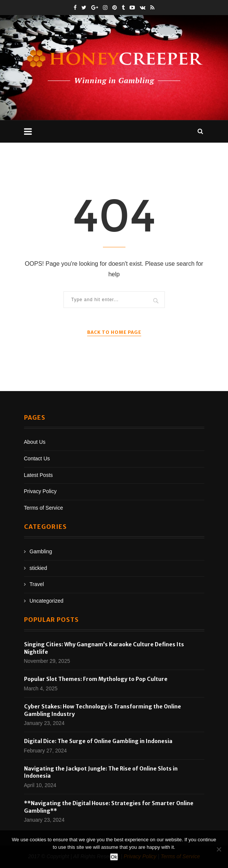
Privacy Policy (40, 491)
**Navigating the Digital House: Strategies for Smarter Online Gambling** (109, 807)
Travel (37, 584)
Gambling (41, 551)
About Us (35, 442)
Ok (114, 857)
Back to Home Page (114, 332)
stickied (39, 568)
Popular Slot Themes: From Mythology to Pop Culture (96, 679)
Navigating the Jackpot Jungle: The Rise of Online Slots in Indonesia (101, 772)
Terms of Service (44, 508)
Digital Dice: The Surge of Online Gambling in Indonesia (98, 741)
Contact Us (37, 458)
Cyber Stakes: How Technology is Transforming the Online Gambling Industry (103, 710)
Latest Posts (39, 475)
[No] (219, 849)
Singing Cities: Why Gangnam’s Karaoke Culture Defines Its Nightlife (104, 648)
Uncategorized (47, 601)
